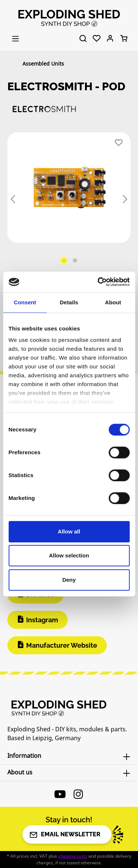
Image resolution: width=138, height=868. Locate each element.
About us (20, 772)
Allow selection (69, 555)
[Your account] (110, 39)
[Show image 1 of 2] (64, 260)
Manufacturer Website (62, 645)
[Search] (83, 39)
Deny (69, 580)
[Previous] (13, 199)
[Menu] (15, 39)
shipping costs (73, 856)
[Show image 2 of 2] (75, 260)
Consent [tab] (25, 302)
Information (24, 756)
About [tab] (113, 302)
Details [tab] (69, 302)
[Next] (125, 199)
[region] (69, 200)
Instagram (42, 620)
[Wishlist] (97, 39)
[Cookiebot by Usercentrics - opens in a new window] (98, 282)
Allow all (69, 531)
